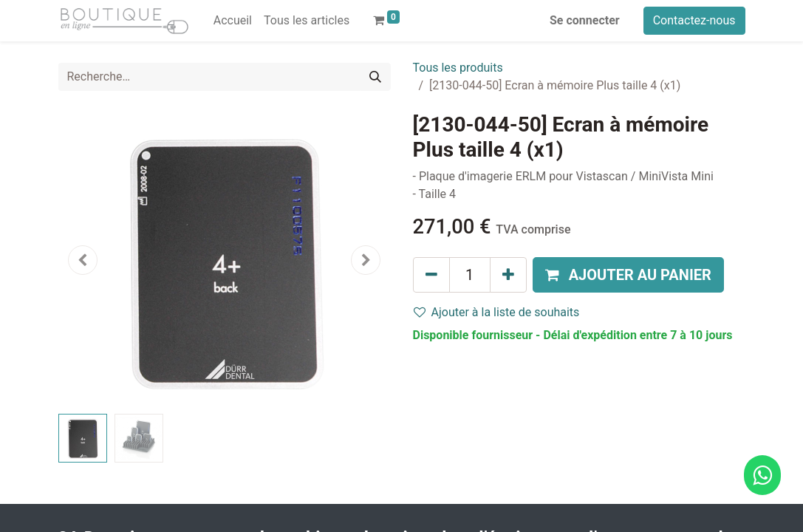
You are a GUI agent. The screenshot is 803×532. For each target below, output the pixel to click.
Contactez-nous (694, 20)
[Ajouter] (508, 275)
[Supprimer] (431, 275)
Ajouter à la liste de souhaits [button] (497, 312)
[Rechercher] (375, 77)
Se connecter (585, 20)
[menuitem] (233, 21)
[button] (83, 260)
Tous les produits (458, 68)
